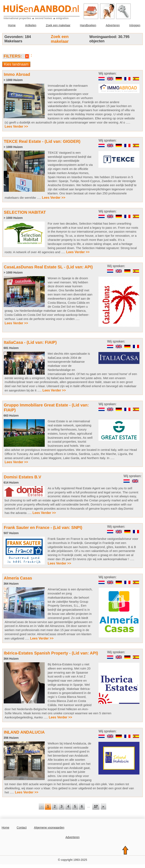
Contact (22, 828)
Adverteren (113, 25)
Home (12, 25)
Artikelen (31, 25)
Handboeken (88, 25)
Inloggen (135, 25)
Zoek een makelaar (58, 25)
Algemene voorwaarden (49, 828)
